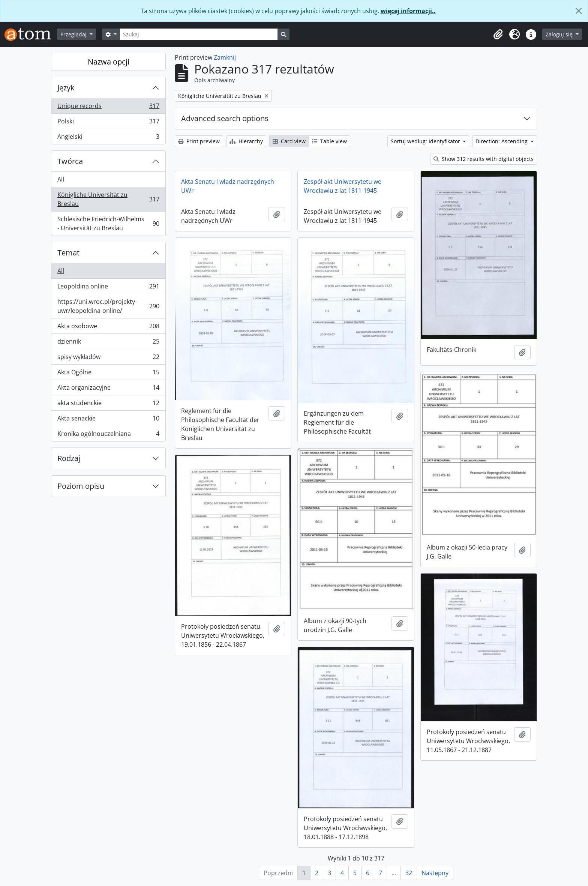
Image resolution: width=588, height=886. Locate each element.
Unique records (108, 107)
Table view (329, 141)
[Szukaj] (199, 34)
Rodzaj (69, 458)
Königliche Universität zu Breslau (108, 199)
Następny (435, 873)
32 (409, 873)
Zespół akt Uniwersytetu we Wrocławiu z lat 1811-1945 (343, 186)
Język (66, 88)
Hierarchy (246, 141)
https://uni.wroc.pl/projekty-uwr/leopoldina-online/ (108, 306)
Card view (289, 141)
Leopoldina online (108, 288)
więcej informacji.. (408, 11)
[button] (498, 35)
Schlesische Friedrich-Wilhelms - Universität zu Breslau (108, 224)
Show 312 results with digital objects (484, 159)
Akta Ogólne (108, 374)
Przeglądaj (74, 34)
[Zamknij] (579, 11)
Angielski (108, 138)
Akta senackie (108, 420)
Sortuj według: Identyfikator (426, 141)
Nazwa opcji (109, 62)
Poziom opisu (81, 486)
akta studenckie (108, 405)
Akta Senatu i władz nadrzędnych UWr (228, 186)
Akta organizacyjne (108, 389)
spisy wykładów (108, 358)
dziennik (108, 343)
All (61, 179)
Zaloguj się (560, 34)
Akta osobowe (108, 328)
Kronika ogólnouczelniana (108, 435)
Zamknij (225, 57)
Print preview (199, 141)
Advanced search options (225, 118)
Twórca (70, 161)
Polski (108, 123)
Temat (68, 253)
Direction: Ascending (502, 141)
